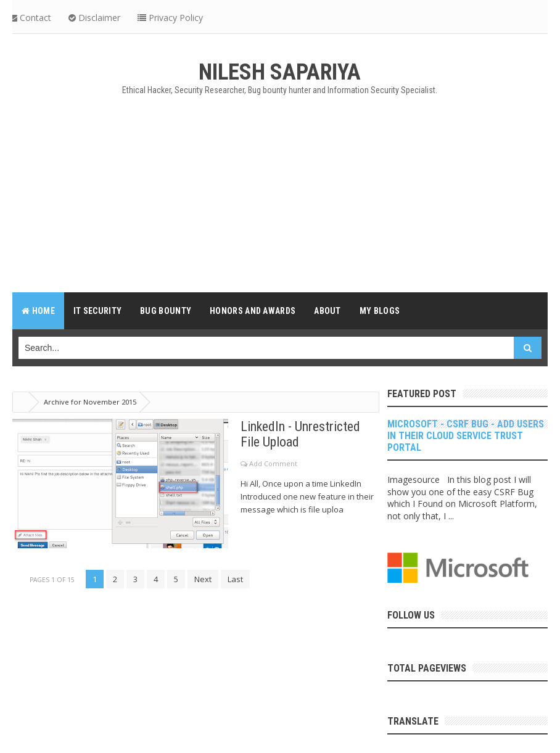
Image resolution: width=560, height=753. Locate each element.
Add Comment (273, 463)
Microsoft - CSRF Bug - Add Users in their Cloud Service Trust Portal (466, 436)
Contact (30, 18)
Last (235, 579)
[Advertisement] (280, 194)
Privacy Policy (170, 18)
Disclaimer (94, 18)
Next (203, 579)
